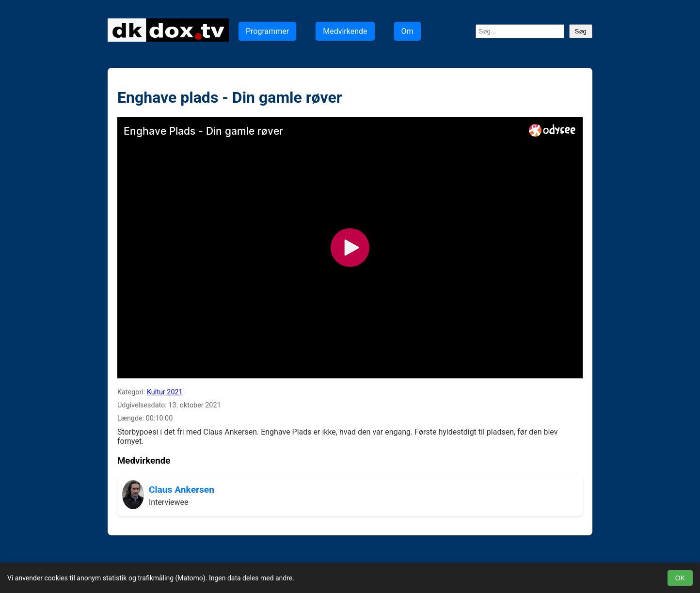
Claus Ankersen (182, 490)
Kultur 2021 (165, 392)
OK (680, 578)
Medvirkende (345, 31)
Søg (581, 31)
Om (407, 31)
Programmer (267, 31)
